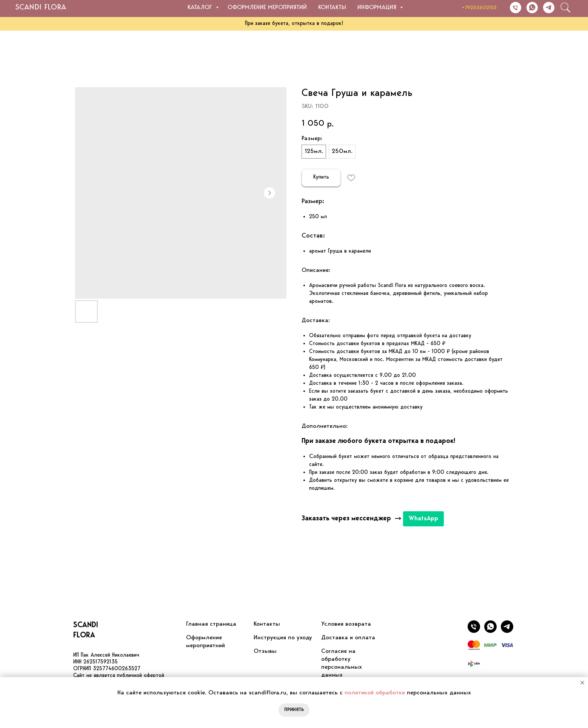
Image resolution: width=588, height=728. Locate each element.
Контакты (332, 8)
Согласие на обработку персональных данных (342, 663)
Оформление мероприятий (267, 8)
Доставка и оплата (348, 638)
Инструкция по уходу (283, 638)
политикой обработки (375, 693)
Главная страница (211, 624)
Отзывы (265, 651)
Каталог (201, 8)
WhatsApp (423, 519)
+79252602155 (479, 8)
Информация (378, 8)
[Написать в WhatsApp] (532, 8)
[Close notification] (582, 683)
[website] (565, 8)
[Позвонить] (516, 8)
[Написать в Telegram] (549, 8)
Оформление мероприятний (205, 642)
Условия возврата (346, 624)
